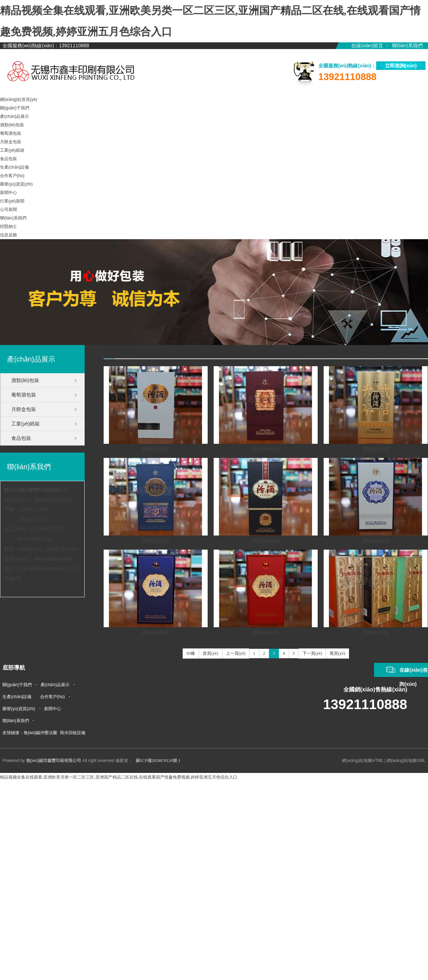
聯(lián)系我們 (407, 46)
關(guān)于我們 (17, 685)
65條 (191, 653)
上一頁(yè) (236, 653)
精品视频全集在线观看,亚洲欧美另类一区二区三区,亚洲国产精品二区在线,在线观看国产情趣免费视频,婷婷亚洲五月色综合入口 (119, 777)
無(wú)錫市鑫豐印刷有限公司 (36, 490)
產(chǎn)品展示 (385, 352)
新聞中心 (53, 709)
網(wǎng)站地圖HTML (363, 761)
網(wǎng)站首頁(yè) (347, 352)
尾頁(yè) (337, 653)
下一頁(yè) (312, 653)
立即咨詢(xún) (401, 66)
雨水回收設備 (73, 733)
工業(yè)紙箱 (25, 424)
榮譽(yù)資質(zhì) (19, 709)
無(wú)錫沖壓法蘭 (40, 733)
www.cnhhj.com (53, 559)
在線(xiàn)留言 (367, 46)
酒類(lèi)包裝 (416, 352)
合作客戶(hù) (52, 697)
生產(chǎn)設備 (17, 697)
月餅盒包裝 (24, 409)
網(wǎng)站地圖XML (406, 761)
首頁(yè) (210, 653)
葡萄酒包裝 (24, 395)
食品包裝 (21, 438)
